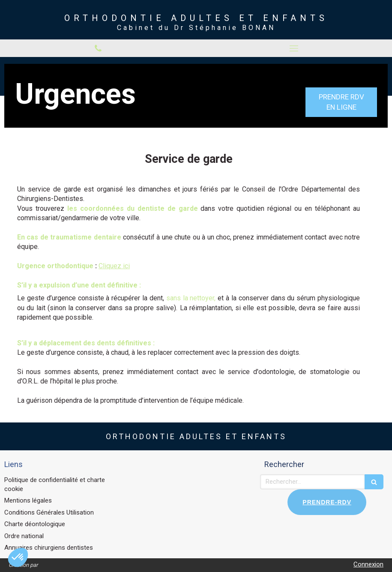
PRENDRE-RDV (327, 502)
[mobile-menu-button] (294, 48)
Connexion (368, 564)
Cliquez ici (114, 266)
